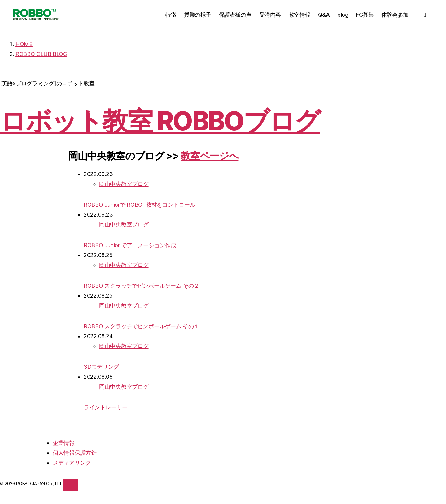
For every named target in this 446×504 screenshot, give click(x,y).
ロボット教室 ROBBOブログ (160, 121)
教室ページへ (210, 156)
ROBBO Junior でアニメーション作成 (130, 245)
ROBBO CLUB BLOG (41, 54)
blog (343, 15)
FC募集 (365, 15)
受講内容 (270, 15)
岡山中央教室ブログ (124, 184)
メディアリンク (72, 463)
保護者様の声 (235, 15)
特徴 (171, 15)
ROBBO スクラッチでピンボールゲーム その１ (142, 326)
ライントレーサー (106, 407)
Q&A (324, 15)
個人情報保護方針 (75, 453)
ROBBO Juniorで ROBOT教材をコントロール (139, 205)
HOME (24, 44)
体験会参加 (395, 15)
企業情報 (64, 443)
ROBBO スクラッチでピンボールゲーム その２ (142, 286)
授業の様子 (198, 15)
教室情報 (300, 15)
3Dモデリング (101, 367)
